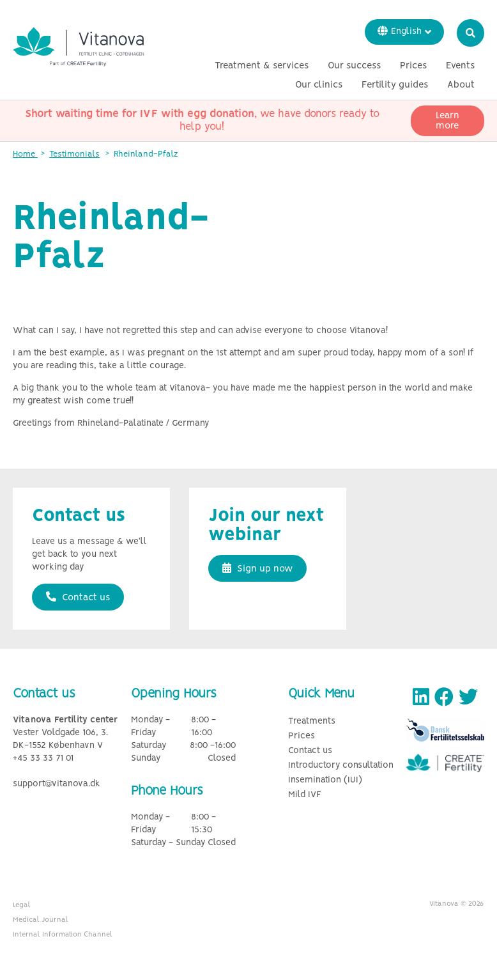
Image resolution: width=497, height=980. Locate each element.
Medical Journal (41, 920)
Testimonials (74, 154)
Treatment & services (262, 66)
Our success (354, 66)
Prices (413, 66)
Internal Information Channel (63, 935)
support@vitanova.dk (57, 784)
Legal (22, 905)
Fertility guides (395, 85)
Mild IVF (305, 795)
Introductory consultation (341, 766)
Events (460, 66)
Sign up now (257, 568)
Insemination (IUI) (325, 780)
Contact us (78, 597)
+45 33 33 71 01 (43, 758)
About (461, 85)
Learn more (447, 121)
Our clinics (319, 85)
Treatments (312, 721)
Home (25, 154)
